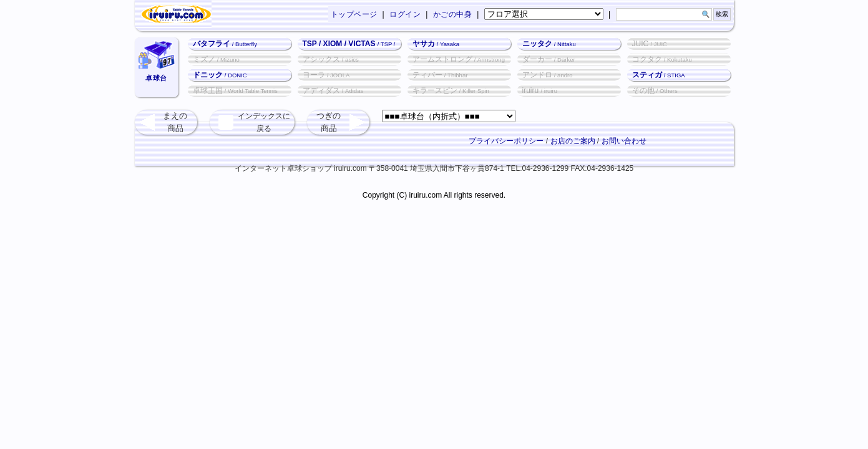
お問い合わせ (624, 141)
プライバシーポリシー (506, 141)
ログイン (405, 14)
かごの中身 (453, 14)
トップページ (354, 14)
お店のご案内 (573, 141)
